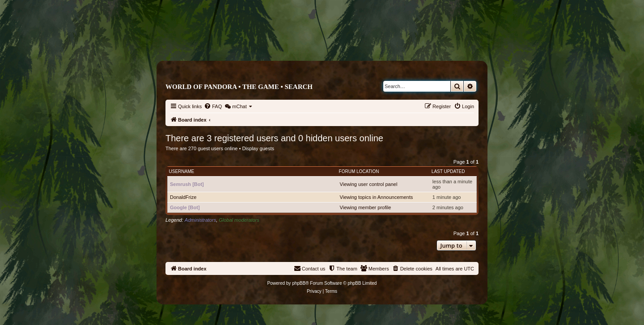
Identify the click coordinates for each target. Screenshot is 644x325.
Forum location (359, 171)
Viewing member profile (366, 207)
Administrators (200, 220)
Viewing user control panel (369, 184)
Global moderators (239, 220)
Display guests (258, 148)
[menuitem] (213, 106)
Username (182, 171)
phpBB (299, 283)
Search (299, 87)
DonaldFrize (183, 197)
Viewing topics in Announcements (377, 197)
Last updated (448, 171)
